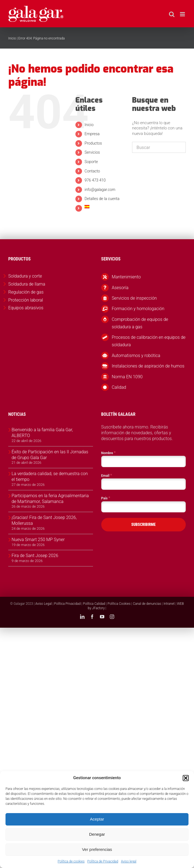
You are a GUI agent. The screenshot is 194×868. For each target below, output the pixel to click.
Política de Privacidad (103, 861)
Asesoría (120, 288)
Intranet (169, 604)
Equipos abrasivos (26, 308)
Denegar (97, 834)
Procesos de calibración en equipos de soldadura (149, 341)
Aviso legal (129, 861)
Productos (93, 143)
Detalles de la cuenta (102, 199)
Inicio (12, 38)
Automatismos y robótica (136, 356)
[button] (186, 778)
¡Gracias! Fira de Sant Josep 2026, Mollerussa (44, 520)
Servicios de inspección (134, 298)
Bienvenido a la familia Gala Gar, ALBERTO (42, 433)
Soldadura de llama (27, 284)
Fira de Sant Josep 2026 (35, 556)
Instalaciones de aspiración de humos (148, 366)
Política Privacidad (67, 604)
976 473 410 (95, 180)
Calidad (119, 387)
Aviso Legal (43, 604)
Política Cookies (119, 604)
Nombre (109, 453)
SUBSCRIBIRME (144, 524)
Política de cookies (71, 861)
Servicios (92, 152)
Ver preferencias (97, 849)
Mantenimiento (126, 277)
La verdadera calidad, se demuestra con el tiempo (50, 476)
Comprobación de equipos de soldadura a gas (140, 323)
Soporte (91, 162)
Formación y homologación (138, 309)
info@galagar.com (100, 190)
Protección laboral (26, 300)
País (106, 498)
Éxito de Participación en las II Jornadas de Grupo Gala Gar (50, 455)
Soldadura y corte (25, 276)
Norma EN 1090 (127, 377)
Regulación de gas (26, 292)
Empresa (92, 134)
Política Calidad (94, 604)
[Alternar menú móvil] (183, 14)
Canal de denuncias (147, 604)
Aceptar (97, 819)
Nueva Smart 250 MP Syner (38, 540)
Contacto (92, 171)
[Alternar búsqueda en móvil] (172, 14)
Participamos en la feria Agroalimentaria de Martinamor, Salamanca (50, 499)
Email (107, 475)
